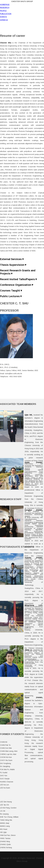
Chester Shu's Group (22, 1)
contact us (4, 20)
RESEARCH (5, 7)
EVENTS (3, 17)
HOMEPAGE (5, 5)
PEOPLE (3, 11)
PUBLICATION (6, 14)
